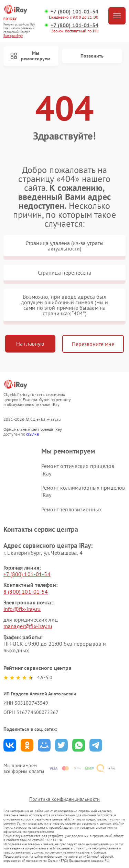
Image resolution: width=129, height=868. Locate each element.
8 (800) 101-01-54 (26, 592)
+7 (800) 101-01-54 (74, 12)
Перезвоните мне (93, 344)
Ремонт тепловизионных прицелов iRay (72, 513)
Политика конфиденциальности (64, 799)
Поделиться (10, 745)
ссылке (33, 434)
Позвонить (92, 56)
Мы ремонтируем (30, 56)
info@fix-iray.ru (22, 609)
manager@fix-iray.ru (28, 626)
